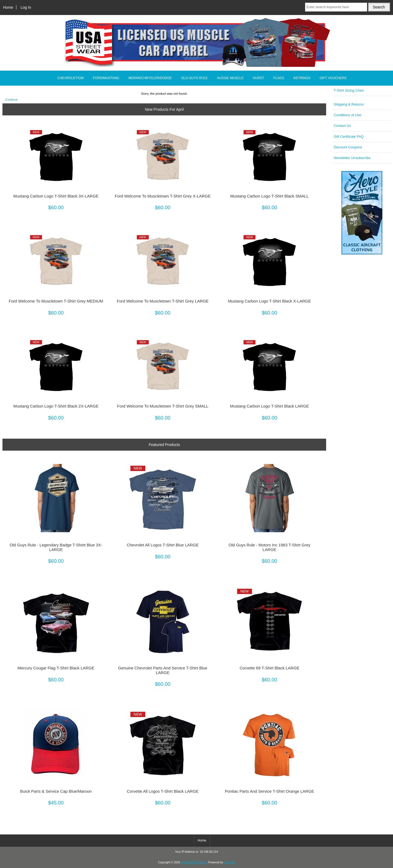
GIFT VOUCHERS (333, 78)
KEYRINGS (302, 78)
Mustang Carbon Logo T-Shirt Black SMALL (270, 196)
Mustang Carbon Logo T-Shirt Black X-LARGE (269, 301)
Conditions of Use (348, 115)
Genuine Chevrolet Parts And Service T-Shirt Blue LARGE (163, 670)
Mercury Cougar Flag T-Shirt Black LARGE (56, 668)
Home (8, 7)
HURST (258, 78)
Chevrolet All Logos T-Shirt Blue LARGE (163, 545)
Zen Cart (230, 862)
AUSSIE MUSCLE (230, 78)
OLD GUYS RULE (194, 78)
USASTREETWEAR (194, 862)
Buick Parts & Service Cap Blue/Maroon (56, 791)
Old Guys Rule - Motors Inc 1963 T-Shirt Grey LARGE (270, 547)
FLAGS (279, 78)
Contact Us (342, 126)
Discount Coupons (348, 147)
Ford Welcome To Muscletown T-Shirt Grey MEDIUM (56, 301)
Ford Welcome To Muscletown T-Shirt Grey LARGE (163, 301)
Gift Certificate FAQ (349, 137)
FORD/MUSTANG (106, 78)
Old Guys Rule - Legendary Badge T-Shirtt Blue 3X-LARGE (56, 547)
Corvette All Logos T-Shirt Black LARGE (163, 791)
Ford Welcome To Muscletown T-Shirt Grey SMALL (163, 406)
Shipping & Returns (349, 104)
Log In (26, 7)
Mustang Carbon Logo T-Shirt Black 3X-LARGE (56, 196)
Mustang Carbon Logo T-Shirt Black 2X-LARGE (56, 406)
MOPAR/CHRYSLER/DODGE (150, 78)
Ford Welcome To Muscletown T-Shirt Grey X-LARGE (163, 196)
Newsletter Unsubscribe (352, 158)
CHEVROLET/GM (70, 78)
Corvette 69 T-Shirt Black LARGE (270, 668)
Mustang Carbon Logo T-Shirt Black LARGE (270, 406)
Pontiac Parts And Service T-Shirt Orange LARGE (270, 791)
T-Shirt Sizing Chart (349, 90)
